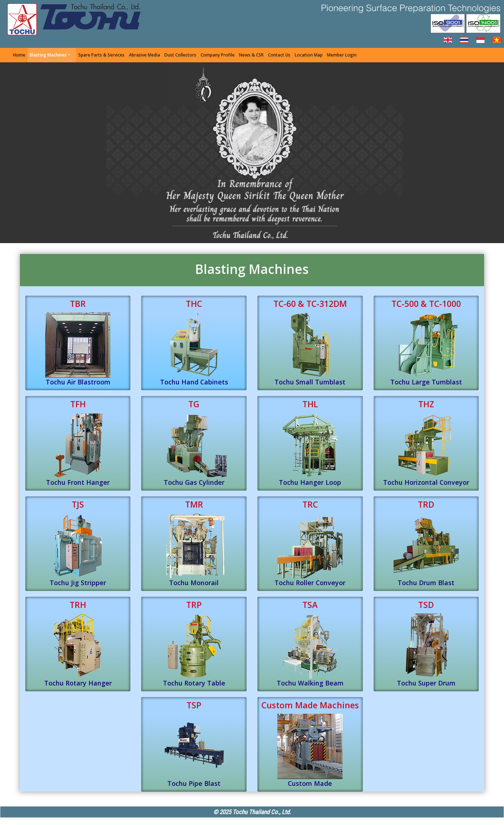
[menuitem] (19, 55)
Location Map (309, 55)
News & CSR (251, 55)
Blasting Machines (48, 55)
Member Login (342, 55)
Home (19, 55)
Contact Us (279, 55)
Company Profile (218, 55)
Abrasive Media (144, 55)
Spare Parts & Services (101, 55)
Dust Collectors (180, 55)
